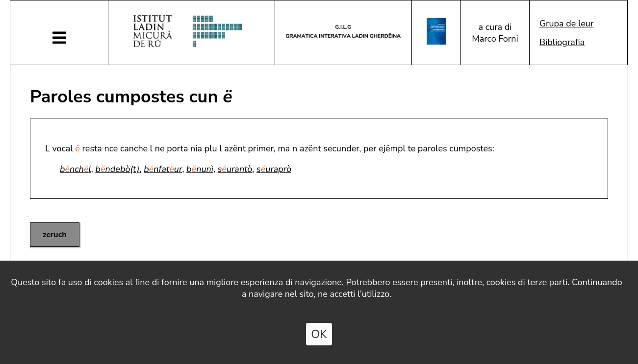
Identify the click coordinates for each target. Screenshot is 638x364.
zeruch (55, 235)
